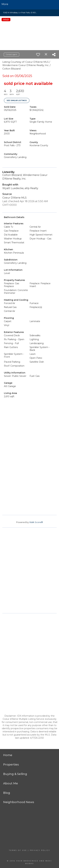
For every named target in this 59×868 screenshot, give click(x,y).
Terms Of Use (18, 850)
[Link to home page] (29, 4)
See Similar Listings (17, 100)
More (5, 4)
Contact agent (11, 54)
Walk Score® (36, 522)
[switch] (38, 55)
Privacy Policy (40, 850)
